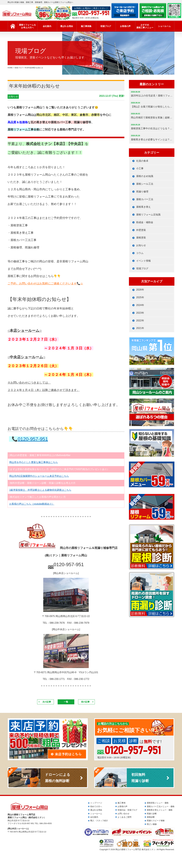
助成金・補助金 (145, 222)
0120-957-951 (33, 439)
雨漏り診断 (152, 814)
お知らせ (13, 97)
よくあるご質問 (124, 817)
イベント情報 (143, 261)
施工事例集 (86, 26)
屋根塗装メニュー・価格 (158, 803)
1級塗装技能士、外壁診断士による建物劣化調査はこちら (40, 490)
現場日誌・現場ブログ (127, 810)
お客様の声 (125, 26)
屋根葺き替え (143, 207)
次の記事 (47, 702)
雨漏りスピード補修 (156, 821)
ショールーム (164, 26)
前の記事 (85, 702)
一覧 (66, 702)
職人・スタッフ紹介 (99, 821)
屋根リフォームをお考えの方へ (27, 26)
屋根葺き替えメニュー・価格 (160, 810)
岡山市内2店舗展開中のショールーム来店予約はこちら (39, 476)
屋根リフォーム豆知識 (148, 215)
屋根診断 (151, 817)
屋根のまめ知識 (145, 176)
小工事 (140, 168)
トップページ (96, 803)
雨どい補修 (152, 824)
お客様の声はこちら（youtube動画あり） (32, 504)
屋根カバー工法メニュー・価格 (161, 806)
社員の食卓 (142, 161)
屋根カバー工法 (145, 199)
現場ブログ (106, 26)
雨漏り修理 (142, 192)
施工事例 (121, 803)
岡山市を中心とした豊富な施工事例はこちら (34, 462)
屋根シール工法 (145, 184)
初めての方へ (96, 806)
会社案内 (47, 26)
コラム (140, 253)
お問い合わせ (123, 814)
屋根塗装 (141, 238)
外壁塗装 (141, 230)
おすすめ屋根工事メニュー (145, 26)
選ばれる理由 (67, 26)
